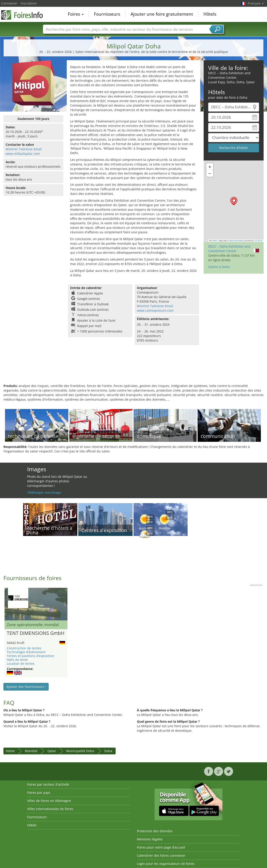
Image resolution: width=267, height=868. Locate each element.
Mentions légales (150, 839)
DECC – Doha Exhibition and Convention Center (229, 249)
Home (10, 751)
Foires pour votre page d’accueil (161, 847)
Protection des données (155, 831)
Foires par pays (39, 793)
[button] (234, 201)
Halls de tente (17, 660)
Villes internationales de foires (50, 809)
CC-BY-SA (259, 241)
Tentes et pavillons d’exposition (31, 656)
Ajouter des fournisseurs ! (26, 687)
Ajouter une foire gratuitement (162, 14)
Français (256, 3)
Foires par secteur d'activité (48, 784)
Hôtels (210, 14)
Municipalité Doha (80, 751)
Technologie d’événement (26, 652)
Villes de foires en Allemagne (49, 801)
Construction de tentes (24, 648)
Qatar (52, 751)
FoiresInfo (24, 14)
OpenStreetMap (236, 241)
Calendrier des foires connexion (161, 855)
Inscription (29, 3)
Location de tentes (21, 664)
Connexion (9, 3)
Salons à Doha (219, 267)
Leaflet (213, 241)
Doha (108, 751)
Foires (76, 14)
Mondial (31, 751)
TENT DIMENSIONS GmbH (36, 633)
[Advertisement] (133, 369)
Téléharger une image (44, 492)
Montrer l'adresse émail (24, 149)
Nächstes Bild (65, 604)
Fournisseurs (107, 14)
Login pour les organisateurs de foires (166, 864)
